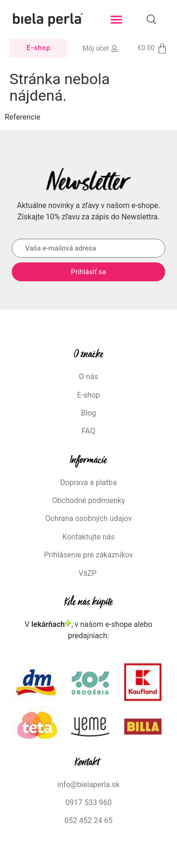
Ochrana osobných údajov (89, 518)
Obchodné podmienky (88, 500)
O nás (88, 377)
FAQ (88, 431)
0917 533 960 (89, 803)
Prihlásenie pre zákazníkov (88, 555)
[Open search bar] (152, 19)
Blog (89, 413)
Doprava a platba (89, 482)
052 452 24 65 (89, 820)
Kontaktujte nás (88, 537)
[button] (116, 20)
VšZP (88, 573)
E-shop (88, 395)
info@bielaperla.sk (89, 785)
